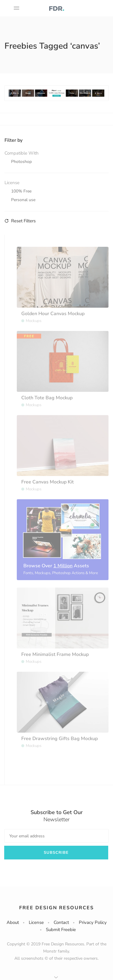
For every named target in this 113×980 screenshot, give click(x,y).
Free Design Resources (56, 908)
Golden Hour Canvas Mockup (53, 314)
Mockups (34, 321)
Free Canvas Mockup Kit (48, 482)
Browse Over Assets (56, 566)
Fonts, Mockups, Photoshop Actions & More (61, 573)
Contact (61, 922)
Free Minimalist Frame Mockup (55, 654)
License (36, 922)
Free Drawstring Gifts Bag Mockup (59, 739)
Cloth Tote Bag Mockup (47, 398)
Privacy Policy (93, 922)
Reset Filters (20, 221)
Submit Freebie (61, 930)
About (13, 922)
